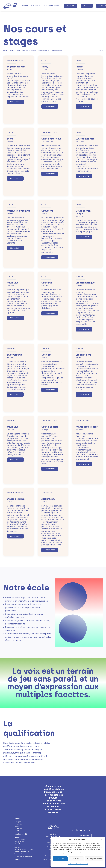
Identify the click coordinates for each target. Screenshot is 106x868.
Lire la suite (15, 102)
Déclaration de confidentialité (78, 864)
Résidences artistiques (22, 852)
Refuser (76, 859)
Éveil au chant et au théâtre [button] (26, 51)
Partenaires (18, 828)
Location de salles (51, 6)
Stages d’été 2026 (16, 499)
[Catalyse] (11, 6)
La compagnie (14, 355)
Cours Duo (47, 283)
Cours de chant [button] (44, 51)
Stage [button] (5, 51)
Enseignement (19, 842)
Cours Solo (13, 283)
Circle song (47, 211)
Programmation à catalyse (23, 856)
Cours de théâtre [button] (57, 51)
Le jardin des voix (16, 67)
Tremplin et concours (21, 854)
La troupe (46, 355)
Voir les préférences (94, 859)
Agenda (17, 860)
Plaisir (79, 67)
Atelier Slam (48, 499)
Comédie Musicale (51, 139)
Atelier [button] (12, 51)
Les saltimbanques (86, 283)
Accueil (25, 6)
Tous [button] (101, 51)
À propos (36, 6)
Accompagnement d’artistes (24, 849)
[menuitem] (25, 6)
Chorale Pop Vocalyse (18, 211)
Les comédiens (83, 355)
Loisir (10, 139)
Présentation (19, 824)
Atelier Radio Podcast (87, 427)
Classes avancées (85, 139)
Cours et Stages (20, 839)
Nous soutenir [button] (84, 835)
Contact (17, 831)
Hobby (45, 67)
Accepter (60, 859)
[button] (102, 839)
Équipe (17, 826)
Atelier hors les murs (21, 844)
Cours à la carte (50, 427)
